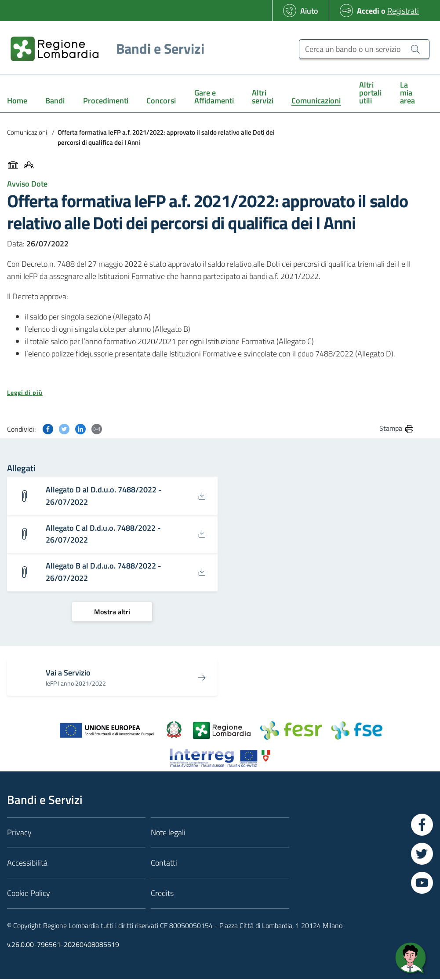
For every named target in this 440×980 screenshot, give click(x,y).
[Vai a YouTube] (422, 884)
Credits (162, 894)
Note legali (168, 833)
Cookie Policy (29, 894)
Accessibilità (27, 864)
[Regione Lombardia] (104, 49)
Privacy (19, 833)
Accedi (368, 11)
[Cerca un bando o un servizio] (364, 49)
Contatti (164, 864)
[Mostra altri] (112, 612)
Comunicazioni (27, 132)
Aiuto (309, 11)
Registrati (403, 11)
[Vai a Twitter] (422, 855)
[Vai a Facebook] (422, 826)
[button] (211, 393)
